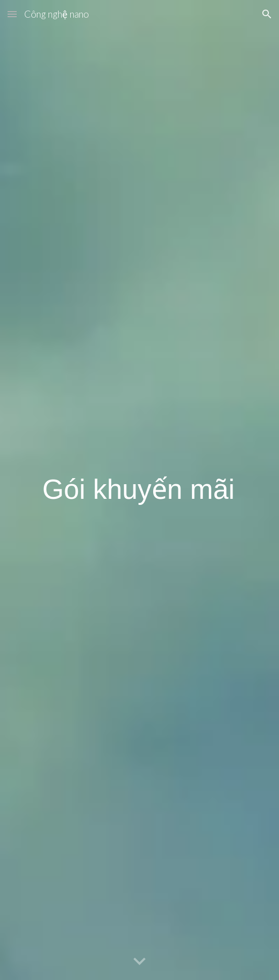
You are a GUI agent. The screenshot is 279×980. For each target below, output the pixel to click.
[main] (139, 490)
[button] (12, 14)
